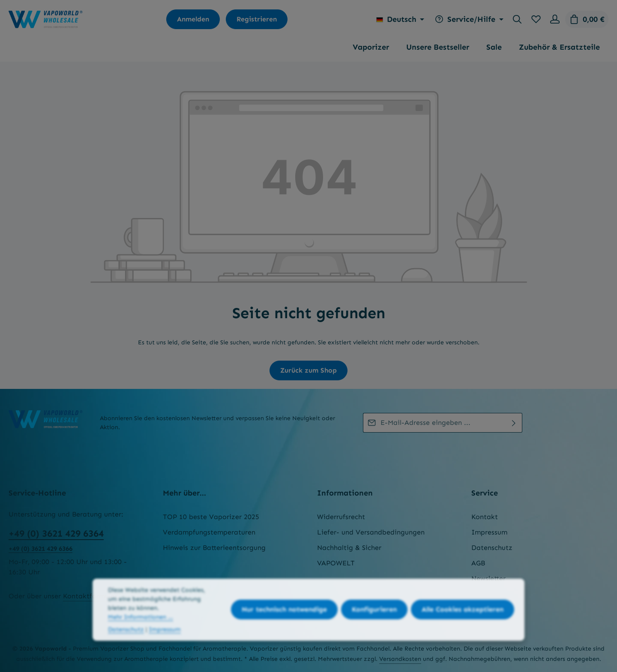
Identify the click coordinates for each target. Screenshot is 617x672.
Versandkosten (400, 659)
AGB (478, 563)
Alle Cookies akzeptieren (463, 620)
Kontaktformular (90, 596)
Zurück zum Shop (308, 370)
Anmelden (193, 19)
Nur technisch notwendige (284, 620)
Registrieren (257, 19)
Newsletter (488, 578)
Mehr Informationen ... (141, 627)
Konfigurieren (374, 620)
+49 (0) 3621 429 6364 (56, 533)
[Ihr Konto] (555, 19)
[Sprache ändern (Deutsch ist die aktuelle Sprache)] (400, 19)
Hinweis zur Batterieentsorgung (214, 548)
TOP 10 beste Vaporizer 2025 (211, 517)
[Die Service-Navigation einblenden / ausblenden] (468, 19)
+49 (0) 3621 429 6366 (40, 549)
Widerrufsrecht (341, 517)
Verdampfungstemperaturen (209, 532)
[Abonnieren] (514, 423)
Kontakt (485, 517)
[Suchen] (517, 19)
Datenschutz (492, 548)
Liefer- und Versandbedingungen (371, 532)
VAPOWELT (336, 563)
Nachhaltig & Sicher (349, 548)
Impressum (489, 532)
